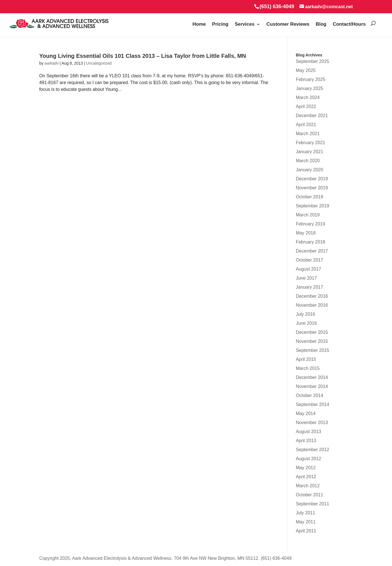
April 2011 (306, 531)
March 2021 (308, 134)
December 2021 (312, 116)
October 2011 (309, 495)
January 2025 (309, 88)
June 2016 (306, 323)
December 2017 (312, 251)
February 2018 (310, 242)
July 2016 (306, 314)
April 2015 (306, 359)
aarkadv (52, 63)
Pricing (220, 24)
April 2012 (306, 477)
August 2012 (308, 459)
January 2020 (309, 170)
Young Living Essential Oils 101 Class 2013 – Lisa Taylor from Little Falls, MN (143, 56)
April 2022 (306, 107)
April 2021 (306, 125)
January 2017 (309, 287)
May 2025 (306, 70)
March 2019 (308, 215)
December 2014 (312, 377)
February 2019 (310, 224)
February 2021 (310, 143)
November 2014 (312, 386)
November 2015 (312, 341)
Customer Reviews (288, 24)
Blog (321, 24)
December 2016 (312, 296)
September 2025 (312, 61)
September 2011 (312, 504)
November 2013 (312, 423)
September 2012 (312, 450)
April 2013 (306, 441)
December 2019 (312, 179)
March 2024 (308, 97)
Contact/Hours (349, 24)
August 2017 (308, 269)
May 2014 (306, 413)
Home (199, 24)
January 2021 (309, 152)
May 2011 (306, 522)
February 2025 (310, 79)
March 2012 (308, 486)
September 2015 (312, 350)
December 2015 (312, 332)
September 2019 (312, 206)
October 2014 (309, 395)
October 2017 (309, 260)
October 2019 (309, 197)
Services (245, 24)
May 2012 (306, 468)
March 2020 (308, 161)
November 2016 (312, 305)
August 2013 (308, 432)
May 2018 (306, 233)
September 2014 (312, 404)
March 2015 (308, 368)
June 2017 (306, 278)
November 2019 (312, 188)
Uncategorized (99, 63)
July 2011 (306, 513)
